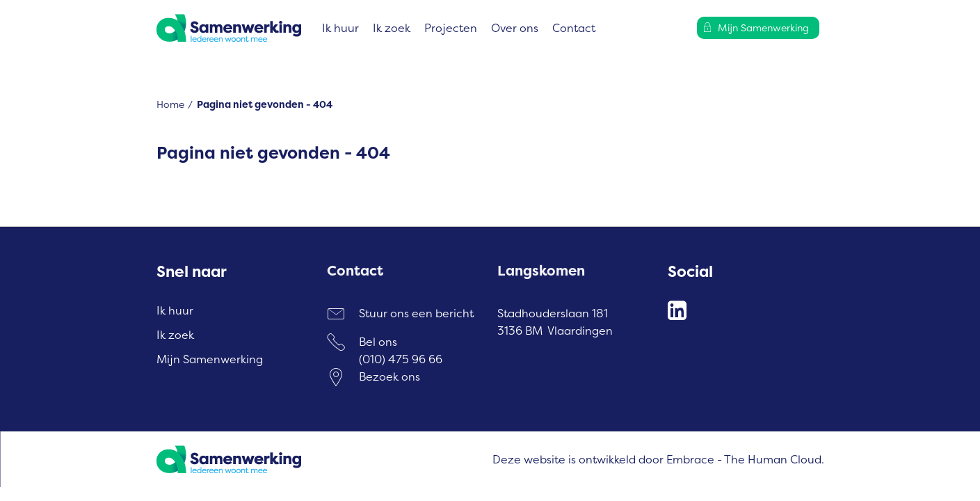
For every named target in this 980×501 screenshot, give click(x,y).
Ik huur (340, 28)
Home (170, 104)
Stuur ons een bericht (416, 313)
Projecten (451, 28)
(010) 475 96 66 (401, 359)
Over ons (515, 28)
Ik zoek (392, 28)
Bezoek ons (389, 376)
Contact (574, 28)
